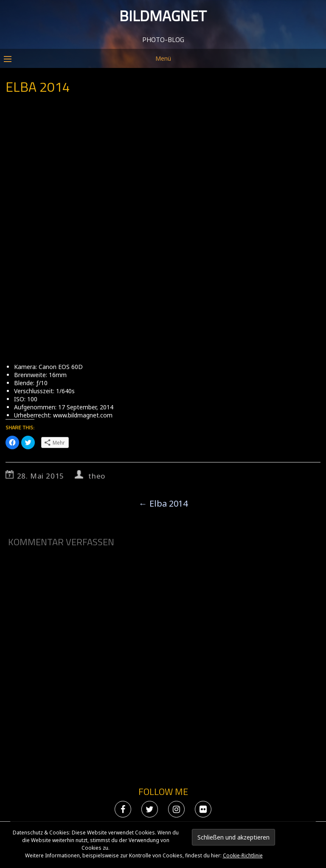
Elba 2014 (163, 503)
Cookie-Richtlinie (243, 855)
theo (97, 476)
